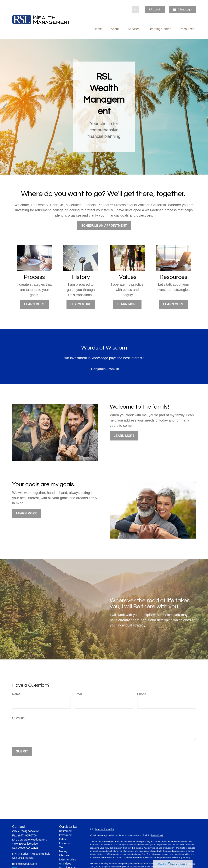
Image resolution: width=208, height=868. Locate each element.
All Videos (65, 864)
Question (18, 718)
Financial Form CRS (104, 829)
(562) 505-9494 (30, 831)
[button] (98, 29)
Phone (142, 694)
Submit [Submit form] (22, 751)
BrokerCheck (157, 835)
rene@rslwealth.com (25, 864)
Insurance (65, 843)
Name (16, 694)
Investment (66, 835)
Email (78, 694)
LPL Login (155, 9)
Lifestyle (64, 855)
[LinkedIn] (135, 9)
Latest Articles (68, 859)
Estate (63, 839)
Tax (61, 847)
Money (63, 851)
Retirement (66, 831)
